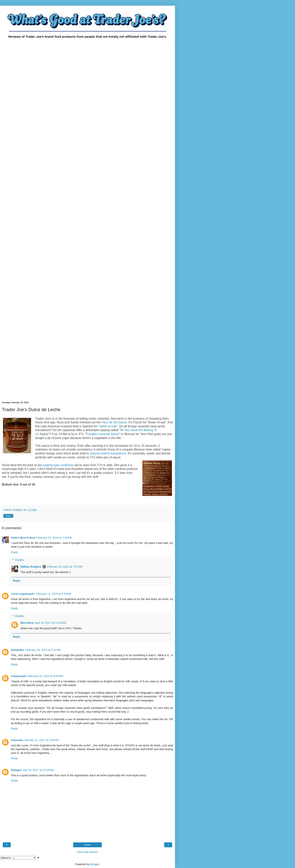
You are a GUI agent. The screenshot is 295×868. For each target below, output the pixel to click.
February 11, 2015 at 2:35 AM (53, 594)
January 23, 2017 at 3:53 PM (41, 740)
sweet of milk (108, 426)
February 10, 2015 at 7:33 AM (54, 538)
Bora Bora (27, 623)
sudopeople (19, 676)
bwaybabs (17, 650)
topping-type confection (59, 465)
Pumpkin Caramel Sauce (102, 434)
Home (87, 845)
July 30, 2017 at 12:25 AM (38, 770)
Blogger (95, 864)
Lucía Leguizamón (23, 594)
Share (8, 516)
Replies (20, 560)
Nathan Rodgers (31, 567)
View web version (87, 852)
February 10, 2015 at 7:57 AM (65, 567)
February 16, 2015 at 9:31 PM (43, 650)
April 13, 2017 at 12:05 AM (50, 623)
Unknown (17, 740)
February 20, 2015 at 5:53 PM (45, 676)
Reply (14, 552)
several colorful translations (108, 453)
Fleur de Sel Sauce (114, 422)
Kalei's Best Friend (23, 538)
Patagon (16, 770)
